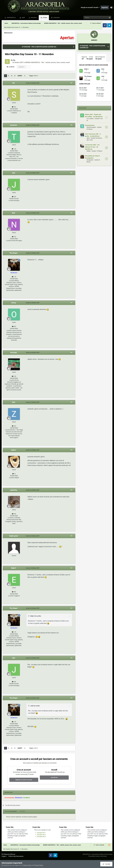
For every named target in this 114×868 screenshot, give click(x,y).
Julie (14, 173)
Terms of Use (27, 865)
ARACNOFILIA (11, 18)
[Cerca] (90, 18)
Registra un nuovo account (24, 780)
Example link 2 (41, 835)
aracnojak (14, 353)
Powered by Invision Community (98, 856)
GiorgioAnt (90, 160)
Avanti (20, 76)
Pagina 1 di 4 (34, 76)
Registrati (105, 7)
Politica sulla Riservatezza (16, 856)
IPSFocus (12, 854)
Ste (14, 60)
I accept (106, 864)
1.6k (14, 149)
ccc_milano (90, 119)
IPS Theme (5, 854)
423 (14, 426)
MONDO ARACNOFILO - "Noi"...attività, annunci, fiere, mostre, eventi (47, 62)
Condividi (10, 67)
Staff (23, 18)
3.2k (14, 376)
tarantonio (14, 125)
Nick (14, 213)
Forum (45, 18)
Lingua (4, 856)
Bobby (89, 151)
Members (34, 18)
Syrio (88, 138)
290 (14, 197)
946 (14, 514)
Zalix (14, 402)
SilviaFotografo (91, 127)
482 (14, 592)
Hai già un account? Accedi (90, 7)
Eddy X (14, 568)
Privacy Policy (39, 865)
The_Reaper (14, 253)
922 (14, 107)
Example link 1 (41, 833)
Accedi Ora (54, 777)
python (13, 450)
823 (14, 326)
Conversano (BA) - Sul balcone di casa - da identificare (92, 147)
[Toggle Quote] (29, 616)
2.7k (14, 277)
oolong (13, 303)
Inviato (33, 83)
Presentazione (90, 125)
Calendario (56, 18)
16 (14, 474)
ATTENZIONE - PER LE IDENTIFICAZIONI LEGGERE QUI (39, 47)
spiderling (14, 490)
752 (14, 237)
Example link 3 (41, 837)
